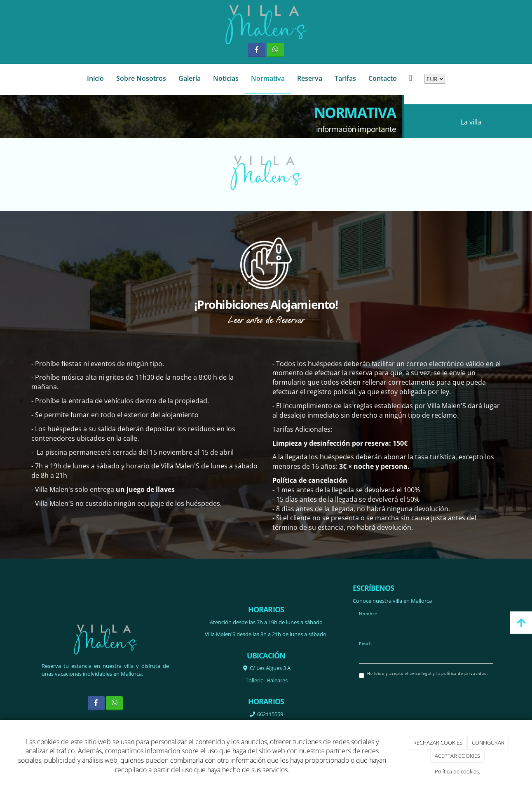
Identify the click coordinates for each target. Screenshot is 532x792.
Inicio (95, 78)
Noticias (226, 78)
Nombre (368, 613)
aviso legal (421, 673)
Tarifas (345, 78)
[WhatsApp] (275, 50)
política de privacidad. (465, 673)
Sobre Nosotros (141, 78)
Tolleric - (266, 680)
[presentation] (422, 703)
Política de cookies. (457, 771)
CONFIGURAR (488, 743)
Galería (190, 78)
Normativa (268, 78)
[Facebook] (257, 50)
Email (366, 644)
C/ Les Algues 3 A (270, 668)
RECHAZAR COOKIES (438, 743)
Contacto (383, 78)
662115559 (270, 714)
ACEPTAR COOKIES (457, 756)
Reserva (310, 78)
